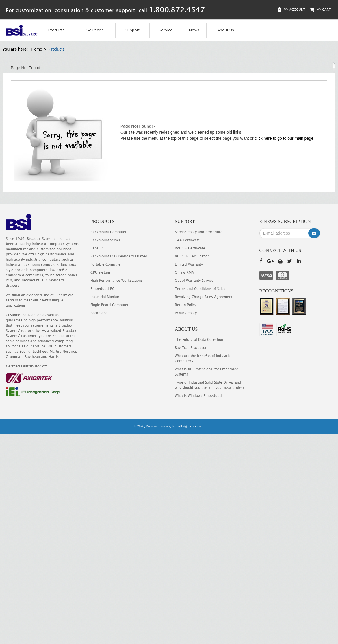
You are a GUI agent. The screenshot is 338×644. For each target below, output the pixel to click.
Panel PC (98, 248)
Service (166, 30)
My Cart (320, 9)
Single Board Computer (109, 305)
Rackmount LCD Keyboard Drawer (119, 256)
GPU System (100, 272)
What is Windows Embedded (198, 396)
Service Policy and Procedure (199, 232)
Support (132, 30)
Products (56, 30)
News (194, 30)
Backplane (99, 313)
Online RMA (184, 272)
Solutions (95, 30)
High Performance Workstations (116, 280)
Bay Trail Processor (191, 348)
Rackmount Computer (108, 232)
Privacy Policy (186, 313)
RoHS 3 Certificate (190, 248)
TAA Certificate (187, 240)
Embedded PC (102, 289)
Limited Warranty (189, 264)
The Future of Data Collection (199, 340)
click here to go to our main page (284, 138)
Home (37, 49)
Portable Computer (106, 264)
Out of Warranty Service (194, 280)
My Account (291, 9)
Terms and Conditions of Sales (200, 289)
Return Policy (185, 305)
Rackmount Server (105, 240)
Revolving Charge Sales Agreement (204, 297)
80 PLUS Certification (192, 256)
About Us (226, 30)
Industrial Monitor (105, 297)
